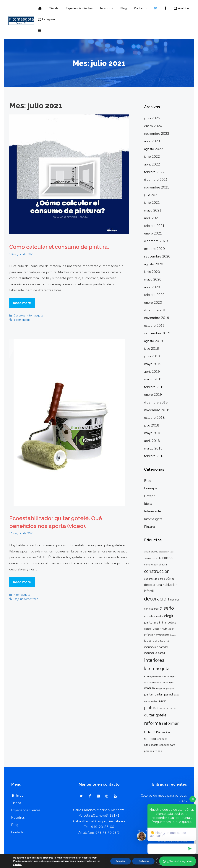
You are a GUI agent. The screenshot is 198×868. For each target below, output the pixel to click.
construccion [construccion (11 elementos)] (157, 571)
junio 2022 (152, 157)
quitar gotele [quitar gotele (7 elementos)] (155, 715)
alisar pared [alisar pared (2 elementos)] (151, 552)
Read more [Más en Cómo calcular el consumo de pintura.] (22, 303)
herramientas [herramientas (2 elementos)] (162, 635)
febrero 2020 (154, 295)
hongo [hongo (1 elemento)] (173, 635)
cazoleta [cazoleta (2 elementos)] (156, 558)
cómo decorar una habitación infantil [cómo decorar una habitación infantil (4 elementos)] (161, 585)
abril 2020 (152, 287)
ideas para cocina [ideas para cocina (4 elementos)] (157, 641)
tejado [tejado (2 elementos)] (158, 751)
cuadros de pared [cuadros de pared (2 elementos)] (155, 579)
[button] (39, 31)
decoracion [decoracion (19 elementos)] (157, 599)
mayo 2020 (153, 279)
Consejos (20, 316)
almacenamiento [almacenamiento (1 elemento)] (166, 552)
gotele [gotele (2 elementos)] (148, 629)
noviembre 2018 (157, 410)
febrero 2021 (154, 226)
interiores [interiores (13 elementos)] (154, 660)
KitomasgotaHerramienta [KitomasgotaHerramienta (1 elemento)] (155, 676)
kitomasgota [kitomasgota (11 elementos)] (157, 669)
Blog (124, 8)
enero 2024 (153, 126)
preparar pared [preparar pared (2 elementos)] (168, 708)
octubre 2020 (154, 249)
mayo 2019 (153, 364)
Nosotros (107, 8)
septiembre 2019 (157, 333)
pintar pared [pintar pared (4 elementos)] (164, 694)
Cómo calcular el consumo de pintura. (59, 247)
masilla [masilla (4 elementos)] (149, 688)
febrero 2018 (154, 456)
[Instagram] (107, 796)
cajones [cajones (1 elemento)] (147, 558)
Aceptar (121, 861)
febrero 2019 (154, 387)
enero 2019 (153, 395)
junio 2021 (152, 203)
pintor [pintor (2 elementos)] (163, 701)
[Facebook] (90, 796)
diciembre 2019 (156, 310)
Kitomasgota (35, 316)
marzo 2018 (153, 448)
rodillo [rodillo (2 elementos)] (166, 732)
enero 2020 (153, 303)
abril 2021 (152, 218)
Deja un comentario (26, 599)
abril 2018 (152, 441)
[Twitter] (81, 796)
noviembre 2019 (157, 318)
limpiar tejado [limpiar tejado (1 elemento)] (168, 682)
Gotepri (150, 496)
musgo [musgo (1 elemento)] (159, 689)
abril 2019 (152, 372)
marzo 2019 (153, 379)
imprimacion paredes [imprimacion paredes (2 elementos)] (156, 647)
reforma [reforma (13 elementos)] (153, 723)
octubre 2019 (154, 326)
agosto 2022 (154, 149)
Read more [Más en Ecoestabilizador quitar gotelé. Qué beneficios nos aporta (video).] (22, 582)
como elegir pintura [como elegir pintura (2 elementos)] (155, 565)
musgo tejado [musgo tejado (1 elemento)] (168, 689)
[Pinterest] (98, 796)
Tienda (54, 8)
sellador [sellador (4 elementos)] (150, 739)
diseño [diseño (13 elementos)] (167, 608)
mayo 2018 (153, 433)
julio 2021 (152, 195)
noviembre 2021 (157, 187)
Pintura (149, 527)
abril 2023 (152, 141)
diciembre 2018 (156, 402)
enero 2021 (153, 233)
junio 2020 (152, 272)
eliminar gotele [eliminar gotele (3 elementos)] (166, 623)
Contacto (140, 8)
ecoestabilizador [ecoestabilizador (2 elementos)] (154, 616)
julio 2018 (152, 425)
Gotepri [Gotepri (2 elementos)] (157, 629)
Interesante (153, 511)
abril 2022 (152, 164)
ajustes (17, 864)
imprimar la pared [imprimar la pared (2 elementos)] (154, 653)
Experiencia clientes (79, 8)
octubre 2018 (154, 418)
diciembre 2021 (156, 180)
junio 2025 (152, 118)
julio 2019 (152, 349)
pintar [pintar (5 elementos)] (149, 694)
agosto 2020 (154, 264)
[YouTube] (115, 796)
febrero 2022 (154, 172)
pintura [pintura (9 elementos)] (151, 708)
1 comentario (22, 320)
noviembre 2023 (157, 134)
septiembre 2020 (157, 256)
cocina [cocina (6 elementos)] (168, 558)
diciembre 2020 (156, 241)
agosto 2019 (154, 341)
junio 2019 (152, 356)
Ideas (148, 504)
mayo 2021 (153, 210)
